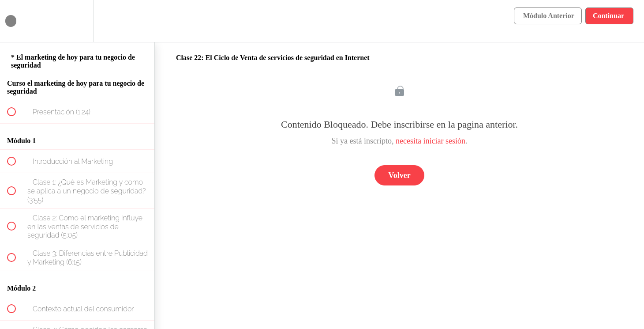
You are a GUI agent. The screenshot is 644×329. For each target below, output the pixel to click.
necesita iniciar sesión (431, 141)
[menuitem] (77, 21)
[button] (16, 21)
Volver (399, 175)
